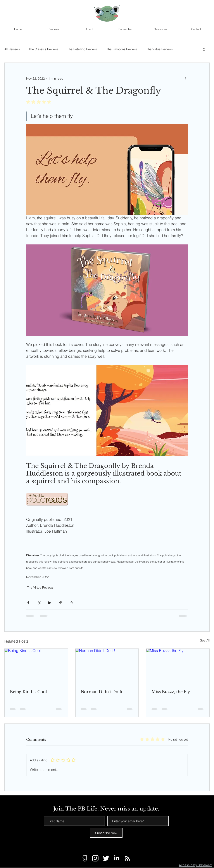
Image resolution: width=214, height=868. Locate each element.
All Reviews (12, 49)
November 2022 (37, 577)
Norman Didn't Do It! (102, 692)
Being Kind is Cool (28, 692)
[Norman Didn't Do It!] (107, 666)
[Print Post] (71, 602)
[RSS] (127, 858)
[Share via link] (60, 602)
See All (205, 640)
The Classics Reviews (44, 49)
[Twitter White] (106, 858)
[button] (204, 49)
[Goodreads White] (85, 858)
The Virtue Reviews (160, 49)
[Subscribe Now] (106, 833)
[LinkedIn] (117, 858)
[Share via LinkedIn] (50, 602)
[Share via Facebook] (28, 602)
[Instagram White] (95, 858)
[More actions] (185, 78)
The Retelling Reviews (82, 49)
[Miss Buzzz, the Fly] (178, 666)
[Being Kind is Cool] (36, 666)
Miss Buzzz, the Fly (171, 692)
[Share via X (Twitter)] (39, 602)
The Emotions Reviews (122, 49)
